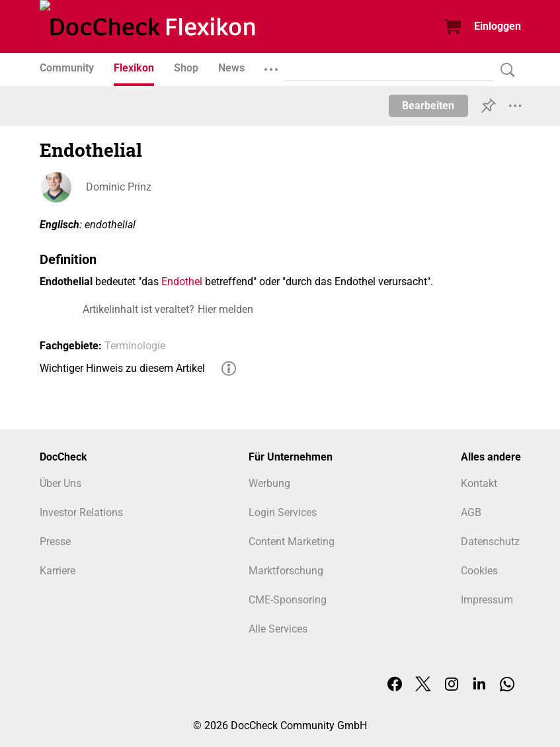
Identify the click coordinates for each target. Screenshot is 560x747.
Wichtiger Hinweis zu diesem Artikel (122, 368)
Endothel (182, 282)
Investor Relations (81, 512)
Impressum (487, 600)
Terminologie (135, 346)
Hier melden (225, 309)
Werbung (269, 483)
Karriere (58, 571)
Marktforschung (286, 571)
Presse (55, 542)
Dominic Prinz (119, 187)
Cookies (479, 571)
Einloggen (498, 26)
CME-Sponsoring (288, 600)
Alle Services (278, 629)
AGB (471, 512)
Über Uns (60, 483)
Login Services (283, 512)
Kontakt (479, 483)
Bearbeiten (428, 106)
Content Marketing (292, 542)
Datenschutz (490, 542)
